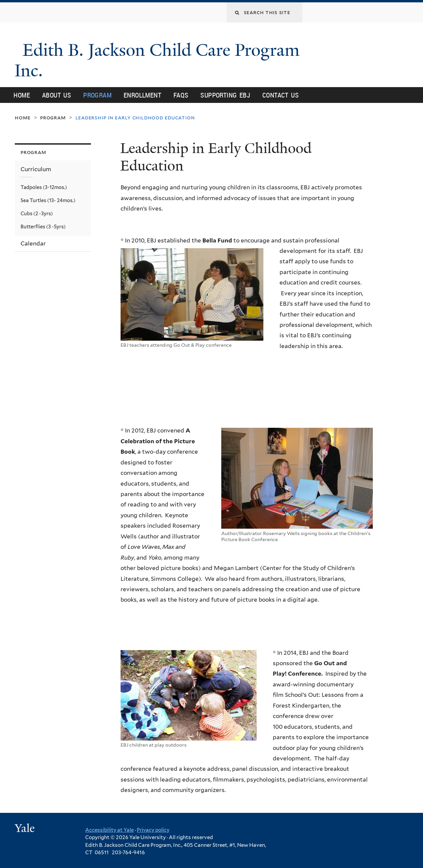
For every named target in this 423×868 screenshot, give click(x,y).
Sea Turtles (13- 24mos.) (48, 200)
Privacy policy (153, 830)
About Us (57, 95)
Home (22, 95)
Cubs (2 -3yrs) (37, 213)
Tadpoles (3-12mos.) (44, 187)
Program (97, 95)
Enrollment (142, 95)
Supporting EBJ (225, 95)
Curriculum (36, 169)
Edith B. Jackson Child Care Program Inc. (157, 60)
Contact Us (281, 95)
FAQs (181, 95)
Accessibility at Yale (109, 830)
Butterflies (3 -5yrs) (43, 227)
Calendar (33, 243)
